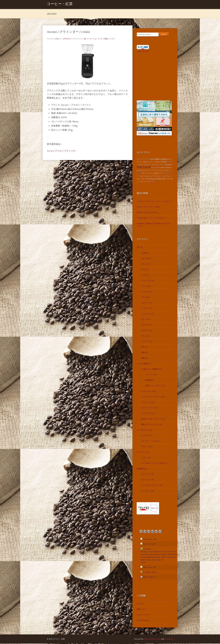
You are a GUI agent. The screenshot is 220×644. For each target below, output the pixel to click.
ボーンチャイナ (143, 159)
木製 (153, 182)
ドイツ (143, 298)
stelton (152, 159)
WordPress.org (143, 621)
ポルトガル (145, 325)
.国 (85, 39)
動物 (164, 159)
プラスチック (167, 171)
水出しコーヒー (149, 162)
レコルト (147, 176)
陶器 (165, 162)
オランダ (144, 264)
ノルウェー (145, 303)
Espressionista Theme (152, 639)
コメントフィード (143, 615)
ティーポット (146, 491)
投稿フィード (142, 610)
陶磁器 (157, 159)
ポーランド (145, 331)
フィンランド (146, 314)
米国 (143, 353)
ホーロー (149, 174)
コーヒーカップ (147, 392)
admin (57, 39)
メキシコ (144, 336)
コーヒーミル (91, 39)
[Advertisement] (154, 76)
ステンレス (144, 168)
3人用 (161, 162)
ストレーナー (146, 475)
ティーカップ (146, 480)
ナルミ (153, 168)
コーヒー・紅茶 (60, 5)
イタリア (144, 259)
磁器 (139, 173)
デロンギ (150, 171)
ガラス (162, 174)
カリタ (159, 171)
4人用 (167, 168)
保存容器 (148, 380)
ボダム (141, 165)
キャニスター (141, 179)
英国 (143, 358)
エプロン (144, 458)
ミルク (141, 176)
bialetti (164, 179)
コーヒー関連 (102, 39)
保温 (159, 179)
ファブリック (142, 452)
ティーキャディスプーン (150, 486)
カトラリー (145, 436)
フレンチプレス (147, 414)
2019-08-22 (67, 39)
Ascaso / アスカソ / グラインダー (62, 151)
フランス (144, 320)
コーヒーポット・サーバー (151, 397)
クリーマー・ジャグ (148, 441)
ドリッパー (149, 375)
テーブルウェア (143, 430)
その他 (143, 253)
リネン (144, 174)
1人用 (155, 174)
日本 (143, 347)
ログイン (140, 604)
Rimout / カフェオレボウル (147, 213)
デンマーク (145, 292)
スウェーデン (146, 281)
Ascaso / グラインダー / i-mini (68, 32)
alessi (163, 168)
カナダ (143, 270)
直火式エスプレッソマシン (151, 419)
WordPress (169, 639)
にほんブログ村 (143, 52)
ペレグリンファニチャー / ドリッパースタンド (154, 202)
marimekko (169, 165)
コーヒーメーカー (148, 408)
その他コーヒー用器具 (149, 369)
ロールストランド (158, 165)
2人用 (156, 162)
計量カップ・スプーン (153, 386)
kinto (168, 159)
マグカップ (145, 447)
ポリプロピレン (157, 176)
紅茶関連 (140, 469)
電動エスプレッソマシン (150, 425)
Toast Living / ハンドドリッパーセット (151, 218)
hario (158, 168)
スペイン (112, 39)
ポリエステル (141, 171)
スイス (143, 275)
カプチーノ (148, 165)
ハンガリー (145, 309)
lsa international (152, 179)
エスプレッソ (168, 176)
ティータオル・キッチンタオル (153, 464)
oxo (170, 168)
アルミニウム (145, 182)
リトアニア (145, 342)
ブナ (155, 171)
